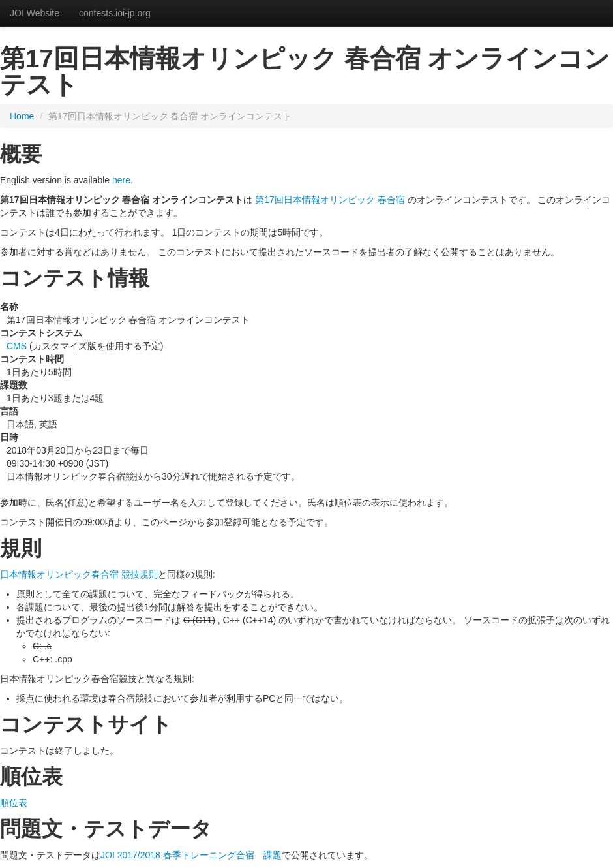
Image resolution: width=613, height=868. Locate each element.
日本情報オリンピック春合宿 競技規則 (79, 574)
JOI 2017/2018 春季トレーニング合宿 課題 (191, 855)
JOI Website (35, 13)
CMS (17, 346)
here (121, 180)
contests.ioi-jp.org (115, 13)
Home (22, 116)
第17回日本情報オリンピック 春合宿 (330, 200)
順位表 (14, 803)
